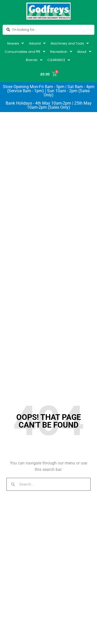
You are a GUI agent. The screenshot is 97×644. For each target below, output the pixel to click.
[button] (16, 43)
